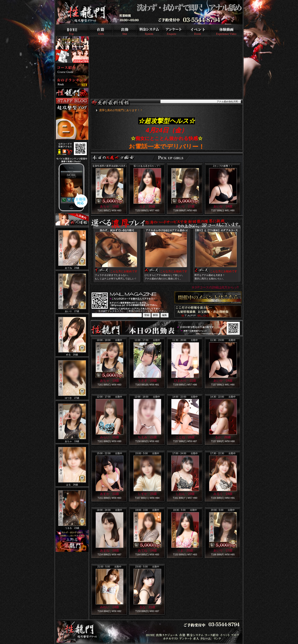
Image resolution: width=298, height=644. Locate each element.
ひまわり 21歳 (185, 380)
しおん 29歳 (185, 494)
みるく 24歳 (223, 494)
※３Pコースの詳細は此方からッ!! (215, 287)
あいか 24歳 (223, 206)
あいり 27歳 (185, 206)
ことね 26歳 (185, 437)
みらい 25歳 (110, 437)
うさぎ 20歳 (147, 380)
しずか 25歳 (147, 494)
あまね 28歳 (110, 550)
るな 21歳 (147, 607)
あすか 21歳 (110, 494)
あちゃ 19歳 (110, 206)
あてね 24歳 (147, 550)
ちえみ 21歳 (147, 437)
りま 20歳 (147, 206)
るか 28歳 (223, 437)
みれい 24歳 (110, 607)
